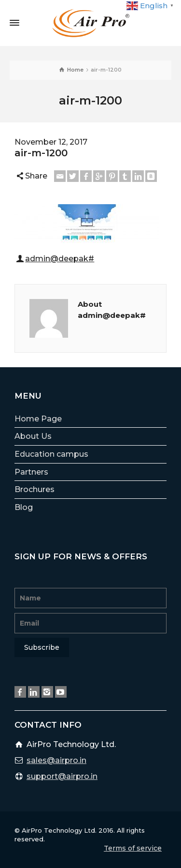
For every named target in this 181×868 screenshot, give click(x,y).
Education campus (51, 454)
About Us (33, 436)
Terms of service (133, 848)
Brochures (35, 489)
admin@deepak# (60, 259)
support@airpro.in (62, 776)
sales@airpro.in (56, 760)
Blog (24, 507)
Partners (31, 472)
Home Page (38, 419)
